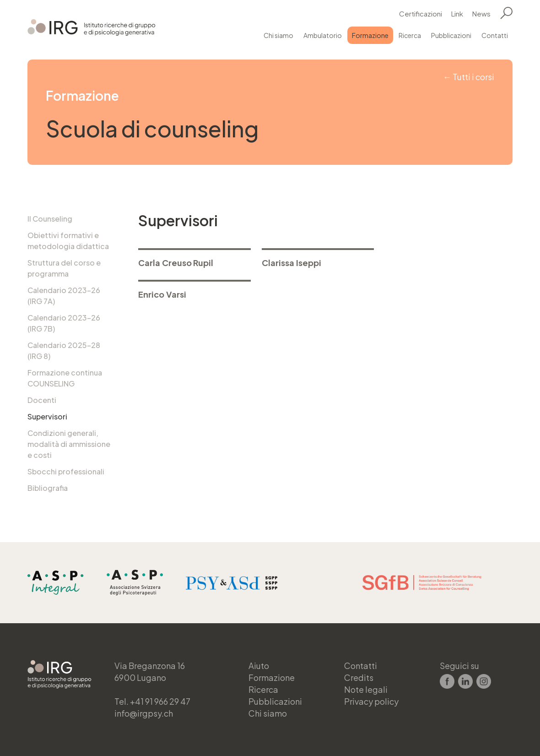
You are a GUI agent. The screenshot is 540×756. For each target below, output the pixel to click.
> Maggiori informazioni (194, 259)
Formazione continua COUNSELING (65, 378)
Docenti (42, 400)
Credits (359, 677)
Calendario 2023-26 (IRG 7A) (64, 296)
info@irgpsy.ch (144, 713)
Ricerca (410, 35)
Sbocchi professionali (66, 471)
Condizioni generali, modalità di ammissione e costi (69, 444)
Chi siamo (278, 35)
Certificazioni (421, 14)
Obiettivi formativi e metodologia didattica (68, 241)
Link (457, 14)
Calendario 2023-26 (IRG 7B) (64, 323)
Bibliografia (48, 488)
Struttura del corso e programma (64, 268)
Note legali (366, 689)
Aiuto (259, 666)
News (481, 14)
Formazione (370, 35)
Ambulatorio (323, 35)
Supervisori (47, 416)
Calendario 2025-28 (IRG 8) (64, 351)
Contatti (495, 35)
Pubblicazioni (451, 35)
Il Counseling (50, 219)
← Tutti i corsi (469, 77)
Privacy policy (371, 701)
